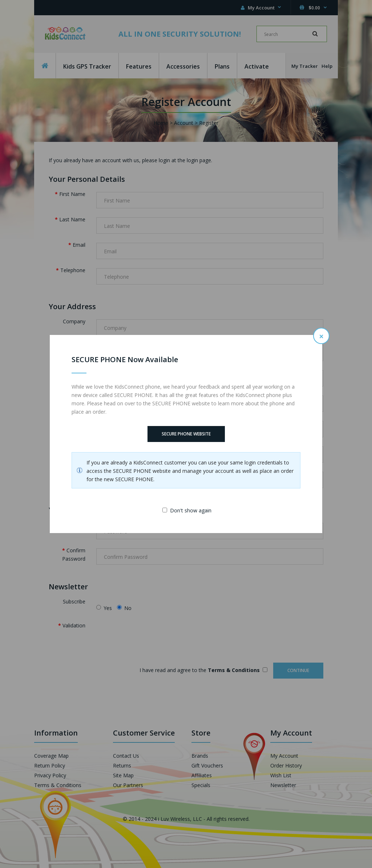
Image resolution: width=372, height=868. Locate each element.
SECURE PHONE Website (186, 434)
